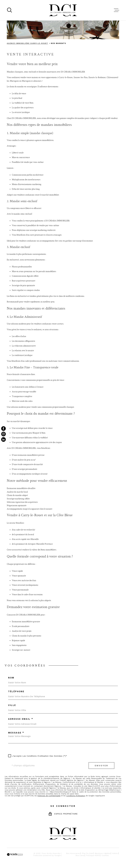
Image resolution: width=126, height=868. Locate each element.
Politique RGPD (93, 855)
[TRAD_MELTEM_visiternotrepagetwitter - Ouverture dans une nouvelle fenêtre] (3, 440)
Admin (115, 853)
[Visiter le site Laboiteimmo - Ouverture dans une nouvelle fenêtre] (15, 854)
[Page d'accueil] (63, 10)
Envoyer (102, 766)
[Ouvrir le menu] (117, 10)
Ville (12, 705)
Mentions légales (102, 853)
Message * (16, 733)
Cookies (105, 855)
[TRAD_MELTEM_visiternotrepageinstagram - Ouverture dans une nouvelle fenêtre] (3, 434)
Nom (11, 678)
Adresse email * (21, 719)
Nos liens (80, 855)
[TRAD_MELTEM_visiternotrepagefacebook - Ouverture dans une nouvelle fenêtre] (3, 429)
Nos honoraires (73, 853)
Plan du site (87, 853)
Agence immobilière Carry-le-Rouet (27, 43)
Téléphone (16, 692)
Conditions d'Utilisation (76, 796)
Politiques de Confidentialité (49, 796)
